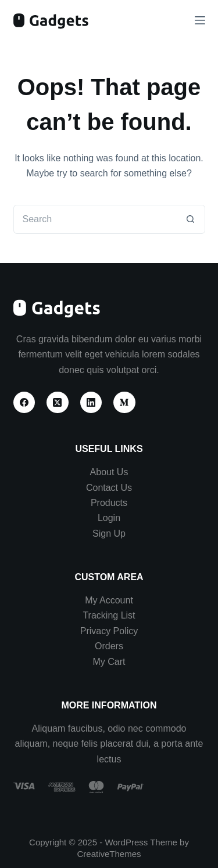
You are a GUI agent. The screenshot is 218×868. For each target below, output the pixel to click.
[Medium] (124, 403)
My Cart (109, 662)
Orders (109, 646)
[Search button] (191, 219)
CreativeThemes (109, 854)
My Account (109, 600)
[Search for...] (95, 219)
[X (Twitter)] (58, 403)
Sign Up (109, 534)
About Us (109, 472)
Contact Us (109, 488)
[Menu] (200, 20)
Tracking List (109, 615)
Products (109, 503)
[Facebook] (24, 403)
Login (109, 518)
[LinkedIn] (91, 403)
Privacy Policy (109, 631)
